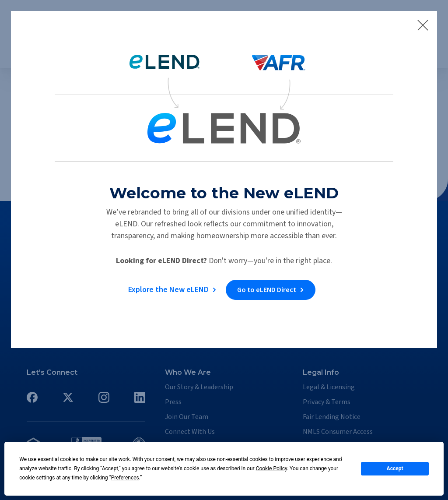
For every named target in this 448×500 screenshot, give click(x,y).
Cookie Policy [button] (271, 468)
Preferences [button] (125, 478)
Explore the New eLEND (168, 290)
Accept (395, 468)
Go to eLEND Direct (267, 290)
